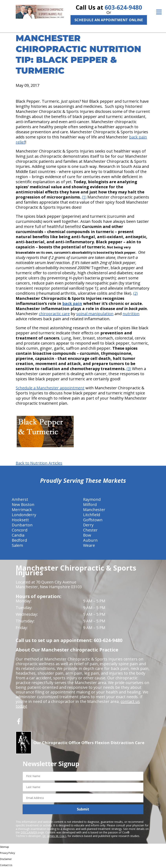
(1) (84, 197)
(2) (135, 293)
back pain (72, 303)
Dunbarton (22, 525)
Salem (17, 545)
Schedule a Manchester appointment (50, 388)
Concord (20, 530)
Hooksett (20, 520)
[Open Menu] (159, 12)
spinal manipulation (95, 314)
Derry (88, 525)
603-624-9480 (123, 7)
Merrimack (22, 510)
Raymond (92, 499)
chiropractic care (54, 314)
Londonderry (24, 515)
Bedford (19, 540)
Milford (90, 504)
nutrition (131, 314)
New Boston (23, 504)
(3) (129, 369)
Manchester (94, 510)
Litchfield (92, 515)
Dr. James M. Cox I (54, 836)
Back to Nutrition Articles (39, 463)
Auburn (90, 540)
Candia (18, 535)
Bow (87, 535)
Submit (83, 809)
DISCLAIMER (29, 832)
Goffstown (93, 520)
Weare (89, 545)
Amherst (20, 499)
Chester (90, 530)
